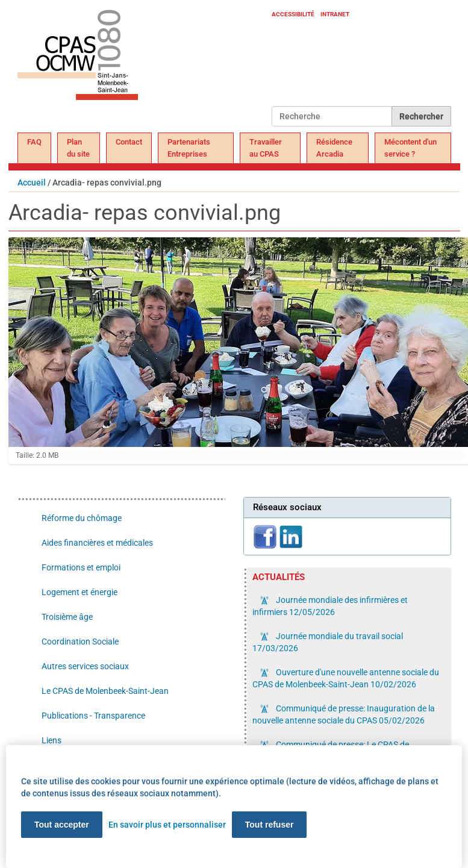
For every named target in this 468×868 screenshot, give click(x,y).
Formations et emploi (81, 567)
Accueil (32, 183)
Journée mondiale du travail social (328, 642)
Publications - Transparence (93, 716)
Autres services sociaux (85, 666)
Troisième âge (67, 617)
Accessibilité (293, 14)
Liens (51, 740)
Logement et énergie (80, 592)
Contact (129, 142)
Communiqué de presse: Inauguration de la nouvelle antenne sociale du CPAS (344, 714)
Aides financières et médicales (97, 543)
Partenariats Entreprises (189, 148)
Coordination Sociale (80, 642)
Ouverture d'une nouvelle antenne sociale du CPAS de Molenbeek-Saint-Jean (346, 678)
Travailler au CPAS (266, 148)
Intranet (335, 14)
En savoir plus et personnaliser (167, 825)
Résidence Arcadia (334, 148)
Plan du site (78, 148)
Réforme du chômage (82, 518)
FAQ (34, 142)
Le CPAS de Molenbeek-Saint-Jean (105, 691)
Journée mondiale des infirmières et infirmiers (330, 606)
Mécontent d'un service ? (410, 148)
